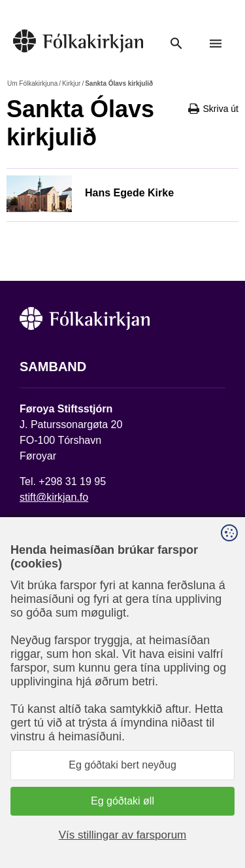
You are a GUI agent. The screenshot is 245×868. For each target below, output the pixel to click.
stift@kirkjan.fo (54, 497)
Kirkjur (71, 83)
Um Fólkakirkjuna (32, 83)
